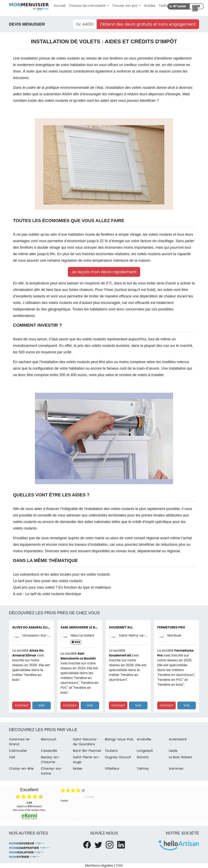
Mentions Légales (99, 865)
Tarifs (163, 6)
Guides (150, 6)
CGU (119, 865)
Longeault (145, 751)
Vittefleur (112, 769)
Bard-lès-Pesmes (87, 751)
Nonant (143, 757)
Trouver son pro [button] (125, 6)
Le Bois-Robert (180, 757)
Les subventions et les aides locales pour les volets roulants (61, 574)
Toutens (111, 751)
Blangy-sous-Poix (119, 739)
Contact (21, 705)
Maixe (78, 769)
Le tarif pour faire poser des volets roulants (48, 581)
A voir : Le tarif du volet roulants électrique (47, 594)
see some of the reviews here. (29, 810)
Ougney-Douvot (118, 757)
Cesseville (49, 751)
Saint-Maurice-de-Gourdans (85, 742)
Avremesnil (178, 739)
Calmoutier (18, 751)
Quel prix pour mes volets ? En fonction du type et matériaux (62, 587)
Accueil (60, 6)
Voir (42, 705)
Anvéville (144, 739)
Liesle (173, 751)
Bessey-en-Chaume (50, 760)
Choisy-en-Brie (21, 769)
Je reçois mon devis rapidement (104, 272)
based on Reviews (29, 805)
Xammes (176, 769)
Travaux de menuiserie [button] (88, 6)
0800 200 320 (196, 7)
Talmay (143, 769)
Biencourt (49, 739)
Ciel (12, 757)
